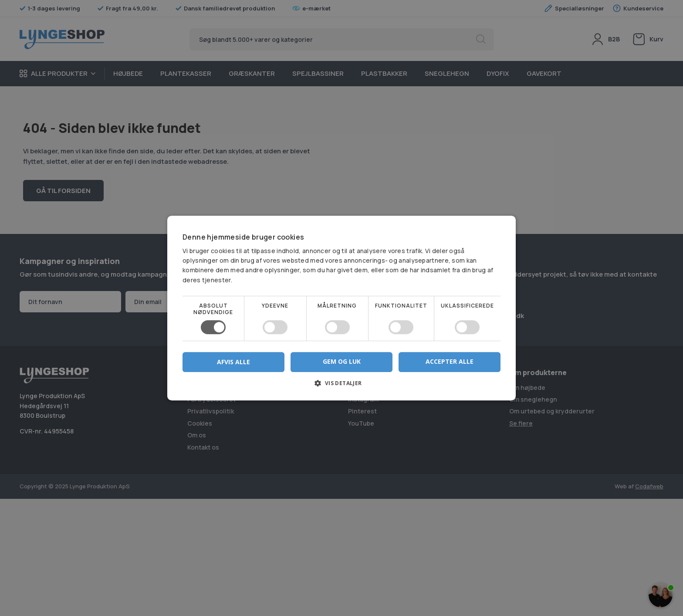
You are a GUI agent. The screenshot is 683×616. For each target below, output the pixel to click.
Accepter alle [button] (450, 361)
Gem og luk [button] (342, 361)
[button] (341, 386)
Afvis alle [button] (233, 362)
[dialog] (341, 308)
